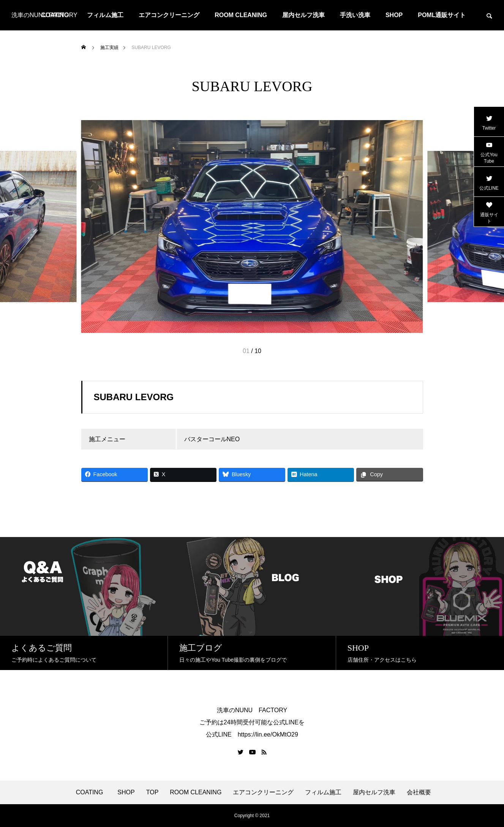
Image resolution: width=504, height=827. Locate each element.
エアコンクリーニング (169, 15)
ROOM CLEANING (241, 15)
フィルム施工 (105, 15)
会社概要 (419, 792)
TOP (152, 792)
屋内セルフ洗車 (303, 15)
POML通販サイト (442, 15)
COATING (91, 792)
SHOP (394, 15)
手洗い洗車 (355, 15)
